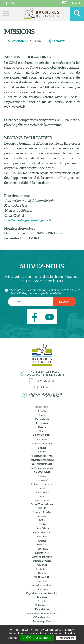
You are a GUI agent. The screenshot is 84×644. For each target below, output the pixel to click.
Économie (42, 496)
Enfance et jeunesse (42, 484)
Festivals (42, 537)
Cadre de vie (42, 419)
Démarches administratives (42, 613)
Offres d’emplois (42, 617)
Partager (58, 41)
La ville (42, 411)
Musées (42, 524)
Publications (42, 605)
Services (42, 452)
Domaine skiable (42, 561)
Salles (42, 520)
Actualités (42, 597)
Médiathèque (42, 528)
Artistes (42, 541)
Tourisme (42, 549)
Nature (42, 427)
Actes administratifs (42, 468)
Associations (42, 577)
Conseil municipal (42, 444)
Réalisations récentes (42, 456)
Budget (42, 448)
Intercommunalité (42, 464)
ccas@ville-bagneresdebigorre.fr (28, 220)
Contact (71, 3)
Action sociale (42, 492)
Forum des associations (42, 585)
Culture (42, 508)
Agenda (42, 601)
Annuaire (42, 581)
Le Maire (42, 439)
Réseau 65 (42, 545)
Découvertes (42, 553)
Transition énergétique (42, 460)
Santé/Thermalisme (42, 504)
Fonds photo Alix (42, 532)
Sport (42, 488)
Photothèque (42, 609)
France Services (42, 500)
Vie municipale (42, 435)
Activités (42, 516)
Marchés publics (42, 621)
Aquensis (42, 565)
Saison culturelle (42, 512)
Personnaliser (66, 638)
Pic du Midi (42, 569)
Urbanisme (42, 480)
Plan (42, 431)
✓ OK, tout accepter (37, 638)
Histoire (42, 415)
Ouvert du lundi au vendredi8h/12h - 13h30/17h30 (45, 395)
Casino (42, 573)
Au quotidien (17, 41)
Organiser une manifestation (42, 593)
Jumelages (42, 589)
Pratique (42, 476)
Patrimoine (42, 423)
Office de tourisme (42, 557)
